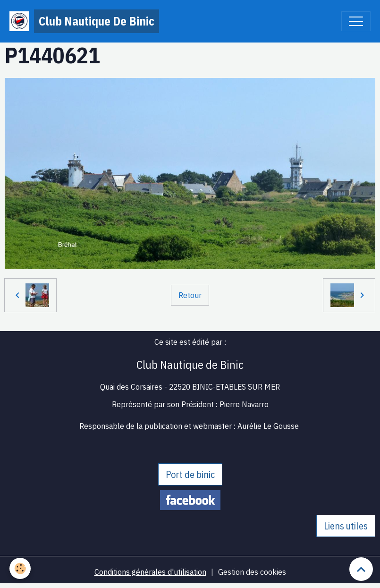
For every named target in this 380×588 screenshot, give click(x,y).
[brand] (84, 21)
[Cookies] (20, 568)
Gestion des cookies (252, 572)
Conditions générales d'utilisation (150, 572)
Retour (190, 295)
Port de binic (190, 474)
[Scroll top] (361, 569)
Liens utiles (346, 526)
